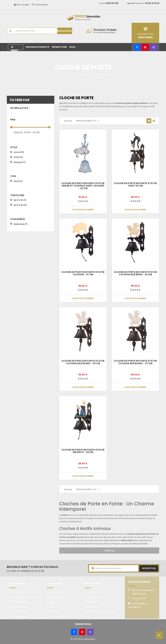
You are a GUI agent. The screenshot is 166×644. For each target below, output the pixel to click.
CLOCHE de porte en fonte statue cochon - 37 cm (83, 273)
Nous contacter (18, 592)
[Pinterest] (145, 47)
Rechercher (65, 31)
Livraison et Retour (20, 602)
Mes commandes (95, 597)
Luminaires (54, 612)
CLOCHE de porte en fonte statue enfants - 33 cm (83, 451)
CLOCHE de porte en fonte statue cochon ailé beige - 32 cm (135, 273)
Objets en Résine (56, 592)
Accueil (57, 75)
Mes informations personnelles (101, 612)
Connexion (91, 592)
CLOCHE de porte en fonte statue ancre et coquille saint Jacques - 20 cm (83, 186)
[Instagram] (154, 47)
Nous (109, 3)
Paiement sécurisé (20, 607)
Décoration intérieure (59, 597)
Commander (40, 5)
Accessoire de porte (84, 75)
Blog (72, 47)
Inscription (149, 568)
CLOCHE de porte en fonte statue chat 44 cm (135, 184)
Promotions (59, 47)
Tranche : (19, 133)
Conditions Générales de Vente (26, 597)
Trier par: (68, 121)
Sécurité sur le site (19, 612)
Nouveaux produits (38, 47)
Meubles (53, 607)
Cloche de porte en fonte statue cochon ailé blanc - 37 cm (135, 362)
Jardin (68, 75)
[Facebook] (137, 47)
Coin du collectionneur (60, 616)
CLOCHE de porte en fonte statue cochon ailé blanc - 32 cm (83, 362)
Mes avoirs (91, 602)
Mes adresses (93, 607)
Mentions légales (19, 616)
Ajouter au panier (83, 210)
